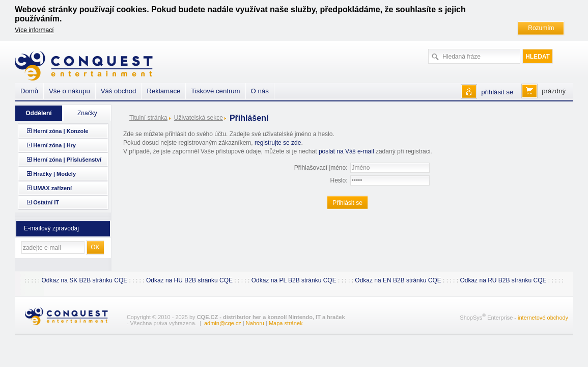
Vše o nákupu (69, 91)
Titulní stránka (148, 118)
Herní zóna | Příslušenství (67, 160)
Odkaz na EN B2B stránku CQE (398, 280)
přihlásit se (497, 92)
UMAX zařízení (52, 188)
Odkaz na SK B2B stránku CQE (84, 280)
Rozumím (541, 28)
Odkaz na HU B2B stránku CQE (189, 280)
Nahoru (255, 323)
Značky (87, 113)
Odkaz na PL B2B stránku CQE (294, 280)
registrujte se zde (278, 143)
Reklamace (163, 91)
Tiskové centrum (215, 91)
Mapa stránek (286, 323)
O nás (260, 91)
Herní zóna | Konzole (61, 131)
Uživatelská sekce (199, 118)
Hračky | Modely (54, 174)
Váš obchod (119, 91)
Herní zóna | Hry (54, 145)
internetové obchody (543, 318)
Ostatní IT (46, 202)
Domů (29, 91)
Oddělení (38, 113)
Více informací (34, 30)
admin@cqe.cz (223, 323)
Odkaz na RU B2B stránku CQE (503, 280)
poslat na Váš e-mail (346, 151)
